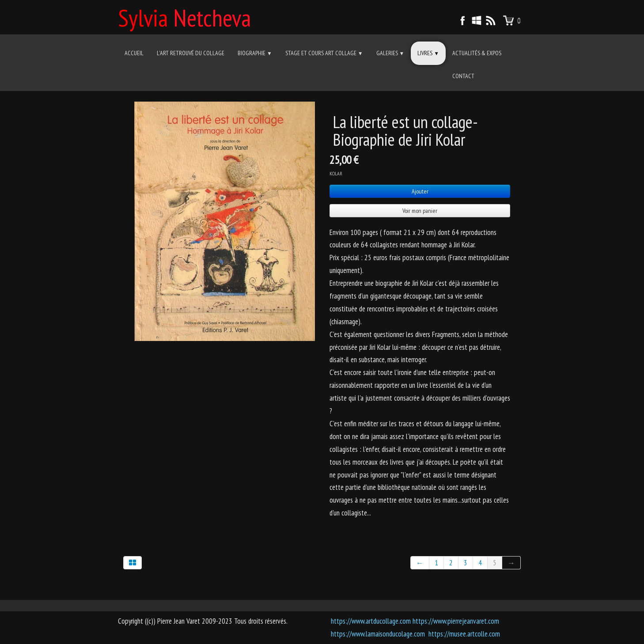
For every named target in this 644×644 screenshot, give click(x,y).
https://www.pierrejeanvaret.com (456, 621)
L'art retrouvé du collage (191, 53)
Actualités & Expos (477, 53)
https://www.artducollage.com (371, 621)
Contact (463, 76)
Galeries (390, 53)
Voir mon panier (420, 211)
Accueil (134, 53)
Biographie (255, 53)
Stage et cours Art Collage (324, 53)
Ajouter (420, 191)
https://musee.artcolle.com (464, 634)
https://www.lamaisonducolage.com (378, 634)
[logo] (188, 16)
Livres (428, 53)
